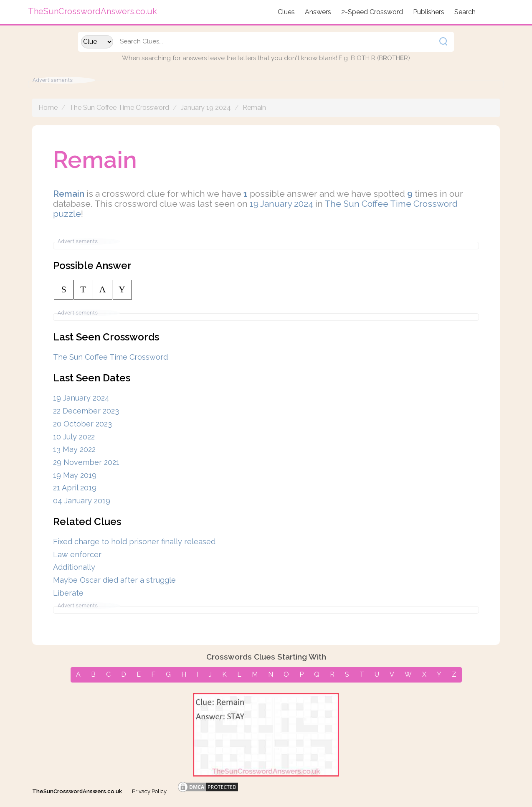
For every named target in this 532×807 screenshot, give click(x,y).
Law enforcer (77, 554)
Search (465, 12)
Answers (318, 12)
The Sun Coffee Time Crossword (119, 108)
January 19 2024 (206, 108)
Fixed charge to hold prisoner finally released (134, 542)
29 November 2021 (86, 462)
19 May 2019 (75, 475)
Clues (286, 12)
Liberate (68, 593)
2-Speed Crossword (372, 12)
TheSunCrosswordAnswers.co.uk (77, 791)
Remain (254, 108)
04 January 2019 (82, 501)
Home (48, 108)
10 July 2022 (74, 437)
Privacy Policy (149, 791)
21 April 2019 (75, 488)
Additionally (74, 567)
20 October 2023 (82, 424)
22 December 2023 (86, 411)
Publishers (429, 12)
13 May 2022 (74, 449)
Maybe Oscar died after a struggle (114, 580)
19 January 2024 (281, 204)
